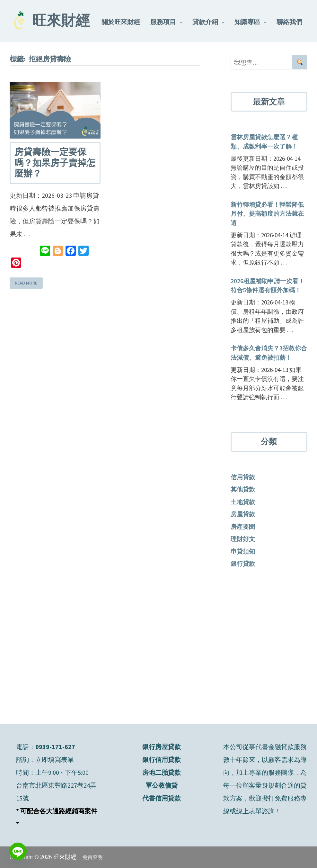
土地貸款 (243, 502)
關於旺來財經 (121, 22)
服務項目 (163, 22)
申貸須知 (243, 551)
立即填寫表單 (55, 759)
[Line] (18, 851)
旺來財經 (61, 22)
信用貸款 (243, 477)
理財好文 (243, 539)
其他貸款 (243, 489)
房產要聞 (243, 527)
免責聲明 (92, 857)
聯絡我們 (289, 22)
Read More (26, 283)
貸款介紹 (205, 22)
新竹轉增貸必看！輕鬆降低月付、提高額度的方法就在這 (267, 214)
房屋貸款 (243, 514)
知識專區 (247, 22)
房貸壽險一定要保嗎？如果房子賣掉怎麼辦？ (55, 163)
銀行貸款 (243, 564)
